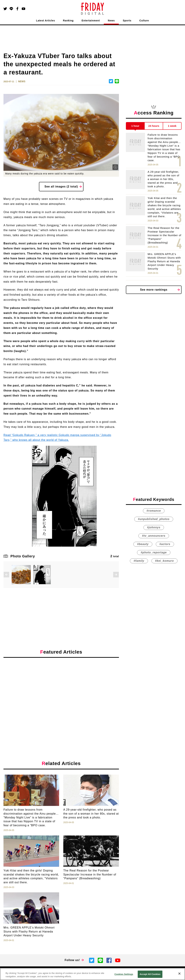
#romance (154, 511)
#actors (165, 544)
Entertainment (91, 21)
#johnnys (154, 527)
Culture (144, 21)
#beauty (143, 544)
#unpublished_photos (154, 519)
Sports (127, 21)
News (111, 21)
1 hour (135, 126)
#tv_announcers (154, 536)
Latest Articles (46, 21)
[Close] (179, 974)
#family (139, 561)
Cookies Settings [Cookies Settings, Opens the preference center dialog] (124, 974)
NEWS (22, 81)
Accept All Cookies (150, 974)
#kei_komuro (164, 561)
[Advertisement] (61, 692)
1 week (172, 126)
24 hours (154, 126)
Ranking (68, 21)
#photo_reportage (154, 552)
